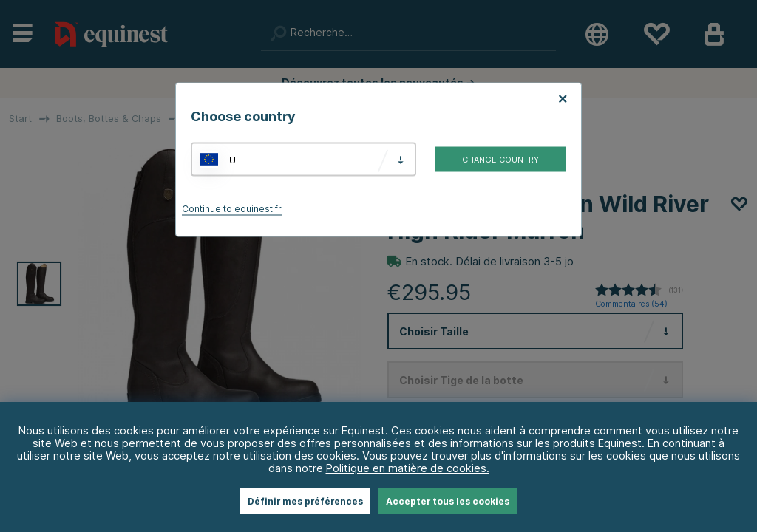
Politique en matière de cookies (406, 468)
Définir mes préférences (305, 501)
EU (230, 159)
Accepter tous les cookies (448, 501)
